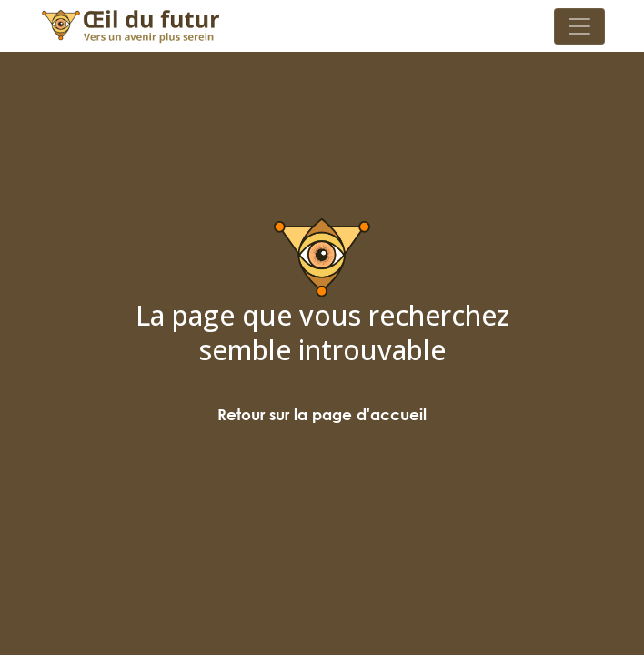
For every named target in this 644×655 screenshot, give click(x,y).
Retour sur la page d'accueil (322, 414)
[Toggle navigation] (579, 26)
